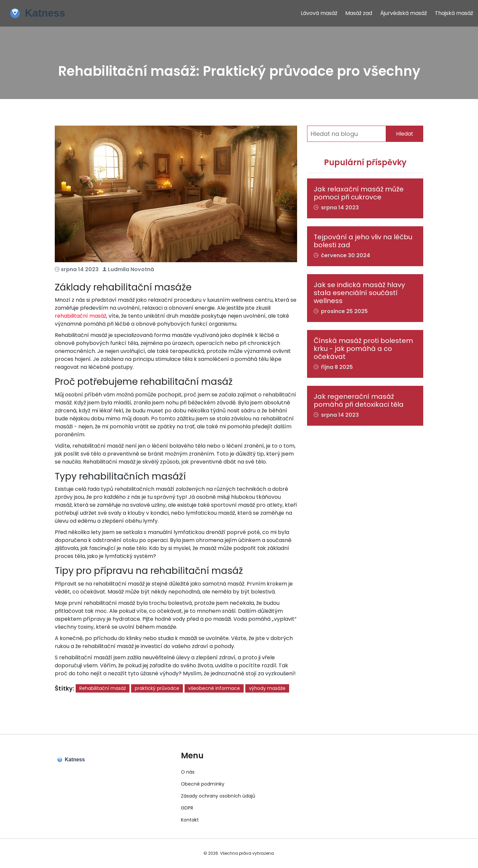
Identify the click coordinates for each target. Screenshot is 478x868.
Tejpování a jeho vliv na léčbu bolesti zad (363, 241)
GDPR (187, 808)
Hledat (405, 134)
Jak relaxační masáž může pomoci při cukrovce (359, 193)
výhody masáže (267, 688)
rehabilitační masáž (80, 316)
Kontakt (190, 820)
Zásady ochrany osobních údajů (218, 796)
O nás (188, 772)
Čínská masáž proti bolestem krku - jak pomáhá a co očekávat (363, 349)
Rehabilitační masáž (103, 688)
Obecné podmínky (203, 784)
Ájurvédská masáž (403, 13)
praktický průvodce (157, 688)
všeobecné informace (214, 688)
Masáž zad (359, 13)
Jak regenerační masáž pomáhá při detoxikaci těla (359, 400)
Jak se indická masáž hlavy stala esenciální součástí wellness (359, 293)
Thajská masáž (454, 13)
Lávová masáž (319, 13)
